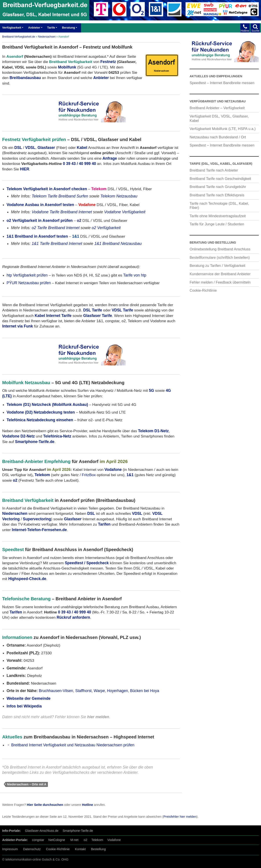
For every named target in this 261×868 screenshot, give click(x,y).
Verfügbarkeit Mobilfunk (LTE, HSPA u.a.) (223, 129)
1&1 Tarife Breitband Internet (57, 244)
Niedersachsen (47, 37)
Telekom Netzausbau (119, 196)
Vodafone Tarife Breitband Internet (62, 212)
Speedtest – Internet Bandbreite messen (222, 83)
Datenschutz (32, 849)
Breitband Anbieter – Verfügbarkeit (217, 108)
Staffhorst (83, 691)
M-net (74, 840)
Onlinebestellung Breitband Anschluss (220, 249)
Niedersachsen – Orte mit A (27, 784)
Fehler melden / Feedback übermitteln (220, 282)
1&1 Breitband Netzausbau (118, 244)
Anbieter (34, 28)
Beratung (68, 28)
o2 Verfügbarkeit (106, 228)
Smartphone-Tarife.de (78, 831)
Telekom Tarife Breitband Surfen (60, 196)
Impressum (10, 849)
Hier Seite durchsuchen (45, 805)
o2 (85, 840)
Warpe (99, 691)
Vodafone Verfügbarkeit (125, 212)
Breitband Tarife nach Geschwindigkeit (220, 179)
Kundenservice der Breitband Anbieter (220, 274)
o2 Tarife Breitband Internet (56, 228)
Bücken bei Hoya (145, 691)
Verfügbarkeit (12, 28)
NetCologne (57, 840)
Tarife (51, 28)
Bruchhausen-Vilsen (56, 691)
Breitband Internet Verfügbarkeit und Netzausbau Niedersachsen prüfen (73, 745)
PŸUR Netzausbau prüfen (29, 283)
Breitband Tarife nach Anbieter (214, 170)
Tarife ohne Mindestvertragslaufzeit (218, 216)
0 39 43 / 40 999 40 (79, 164)
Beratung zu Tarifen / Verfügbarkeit (217, 266)
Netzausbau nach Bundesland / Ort (218, 137)
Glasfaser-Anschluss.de (42, 831)
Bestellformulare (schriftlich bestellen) (220, 257)
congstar (38, 840)
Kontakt (80, 849)
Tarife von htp (135, 275)
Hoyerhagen (117, 691)
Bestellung (98, 849)
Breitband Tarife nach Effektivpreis (217, 195)
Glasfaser (46, 148)
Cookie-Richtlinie (203, 290)
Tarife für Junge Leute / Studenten (217, 224)
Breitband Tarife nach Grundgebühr (218, 187)
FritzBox (89, 475)
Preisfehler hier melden (180, 817)
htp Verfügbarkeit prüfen (27, 275)
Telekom (42, 475)
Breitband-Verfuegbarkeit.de (19, 37)
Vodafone (114, 840)
